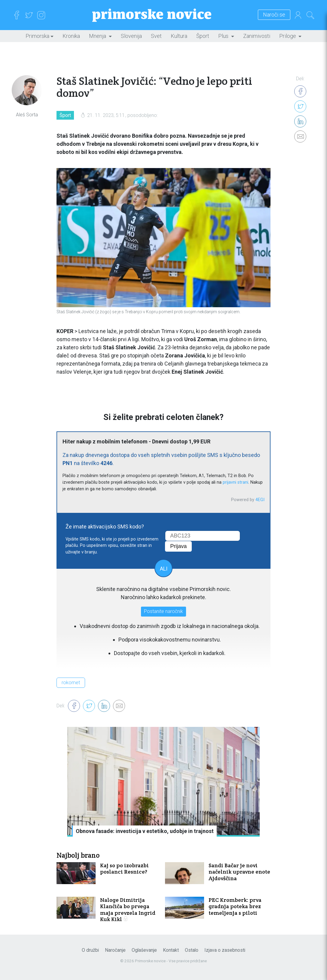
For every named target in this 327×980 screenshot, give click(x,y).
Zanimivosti (257, 36)
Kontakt (171, 950)
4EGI (260, 500)
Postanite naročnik (163, 611)
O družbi (90, 950)
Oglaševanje (144, 950)
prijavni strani (235, 482)
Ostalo (192, 950)
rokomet (71, 683)
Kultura (179, 36)
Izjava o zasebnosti (225, 950)
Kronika (71, 36)
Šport (203, 36)
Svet (156, 36)
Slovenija (131, 36)
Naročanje (115, 950)
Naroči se (274, 15)
